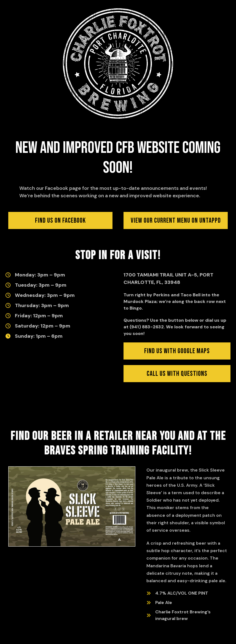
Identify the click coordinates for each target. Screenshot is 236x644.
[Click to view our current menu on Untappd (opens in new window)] (176, 220)
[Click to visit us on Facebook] (60, 220)
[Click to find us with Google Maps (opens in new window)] (177, 351)
